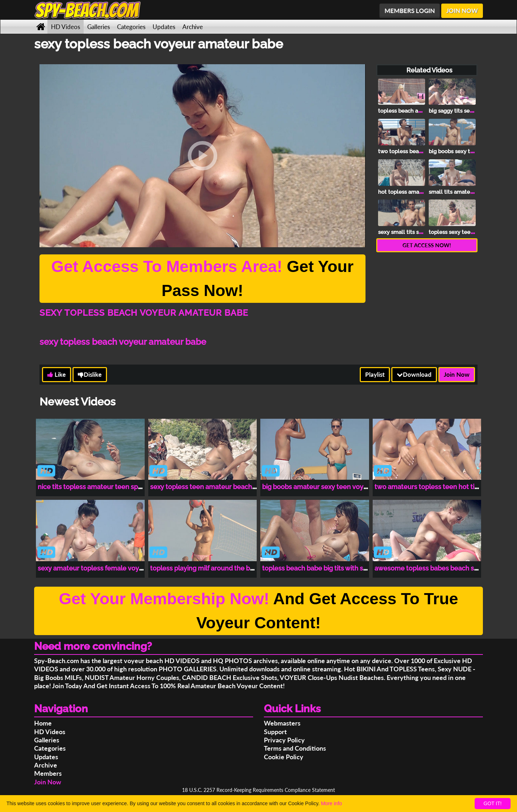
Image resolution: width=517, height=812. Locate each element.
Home (43, 723)
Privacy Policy (284, 740)
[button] (202, 156)
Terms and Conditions (295, 748)
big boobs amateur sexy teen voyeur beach (328, 487)
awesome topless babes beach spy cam (435, 568)
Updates (164, 27)
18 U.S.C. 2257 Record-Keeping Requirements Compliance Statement (258, 790)
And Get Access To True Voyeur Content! (258, 611)
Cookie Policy (284, 757)
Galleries (99, 27)
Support (275, 732)
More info (331, 803)
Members (48, 773)
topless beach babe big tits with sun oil (321, 568)
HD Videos (66, 27)
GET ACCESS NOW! (427, 245)
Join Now (457, 374)
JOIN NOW (462, 11)
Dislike (90, 374)
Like (57, 374)
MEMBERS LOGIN (410, 11)
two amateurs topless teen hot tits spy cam (441, 487)
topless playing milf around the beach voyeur (219, 568)
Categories (131, 27)
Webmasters (282, 723)
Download (414, 374)
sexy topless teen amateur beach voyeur (213, 487)
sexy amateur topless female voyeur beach (104, 568)
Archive (193, 27)
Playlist (375, 374)
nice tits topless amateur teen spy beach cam (107, 487)
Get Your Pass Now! (202, 279)
